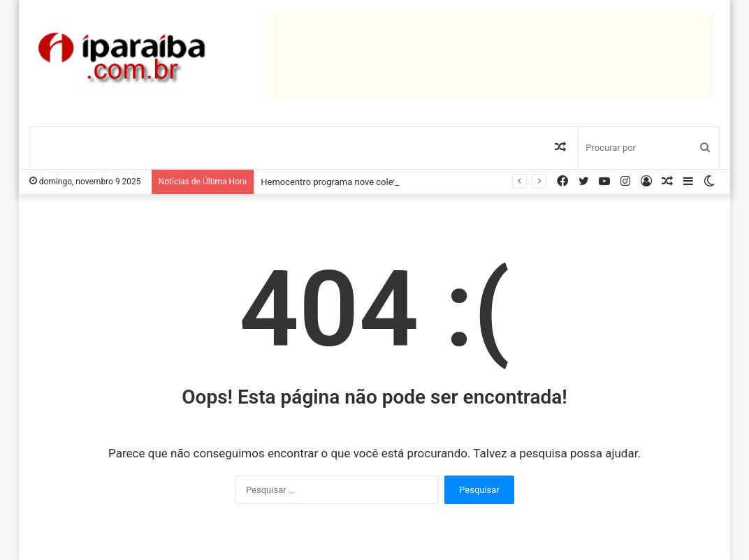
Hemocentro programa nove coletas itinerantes (356, 182)
